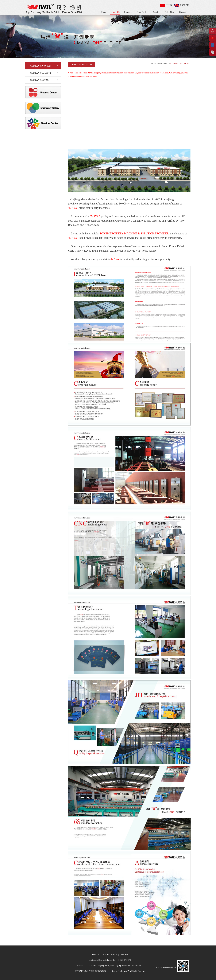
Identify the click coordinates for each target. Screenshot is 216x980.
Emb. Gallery (143, 12)
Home (104, 12)
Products (128, 12)
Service (156, 12)
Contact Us (184, 12)
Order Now (169, 12)
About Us (115, 12)
